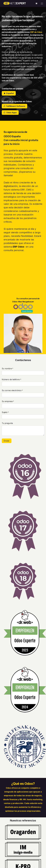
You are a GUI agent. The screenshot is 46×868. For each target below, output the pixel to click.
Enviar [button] (7, 441)
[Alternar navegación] (42, 3)
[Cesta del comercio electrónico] (36, 3)
